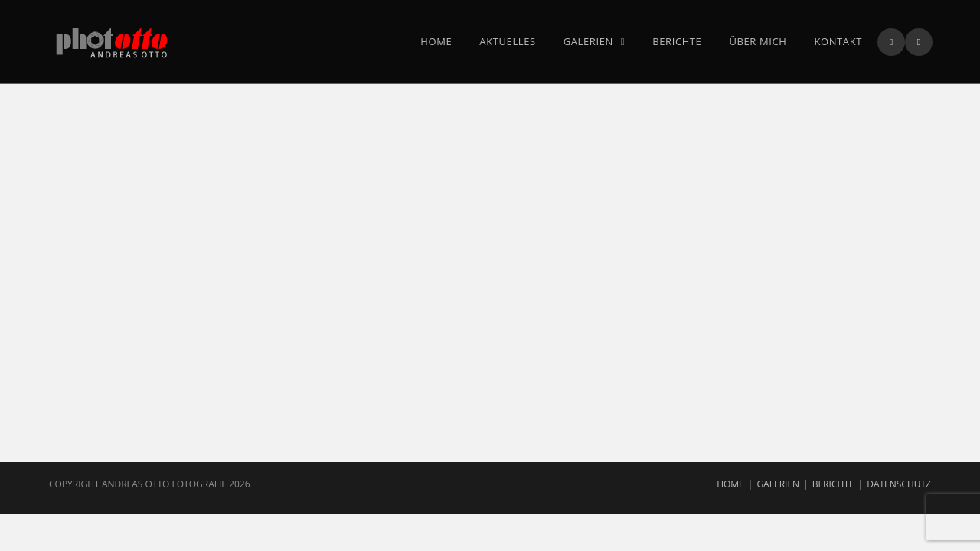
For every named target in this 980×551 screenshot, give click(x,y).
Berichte (833, 484)
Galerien (778, 484)
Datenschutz (899, 484)
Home (730, 484)
